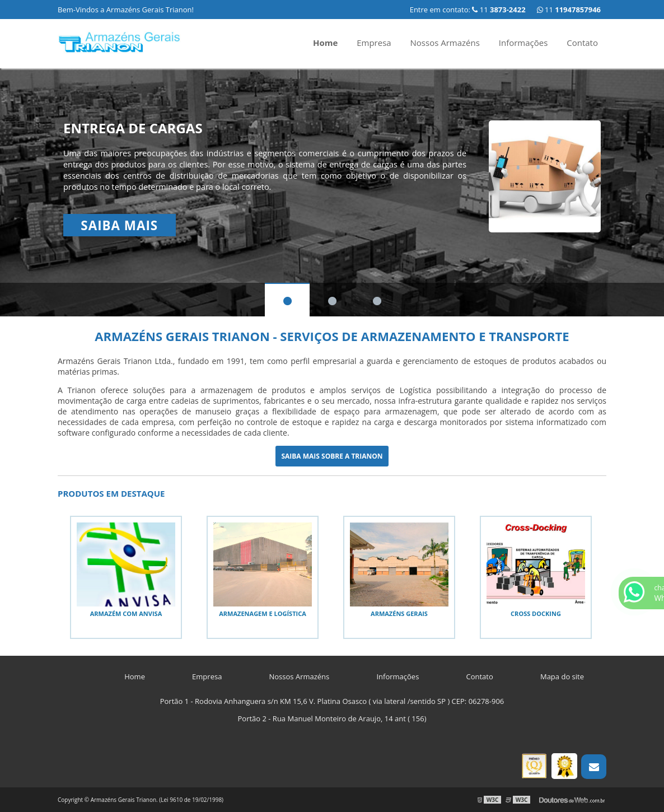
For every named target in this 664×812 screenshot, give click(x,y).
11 (569, 10)
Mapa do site (562, 676)
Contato (582, 43)
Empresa (374, 43)
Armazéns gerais (399, 613)
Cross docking (536, 613)
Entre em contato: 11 (468, 10)
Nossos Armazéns (445, 43)
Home (325, 43)
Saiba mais (119, 225)
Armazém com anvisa (126, 613)
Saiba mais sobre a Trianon (332, 456)
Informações (523, 43)
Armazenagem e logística (263, 613)
